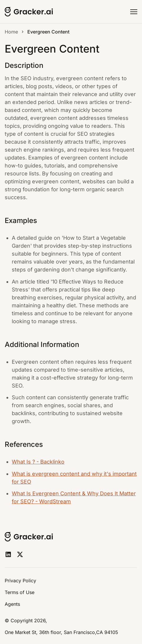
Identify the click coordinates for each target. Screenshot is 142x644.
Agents (12, 604)
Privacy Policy (20, 581)
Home (11, 32)
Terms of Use (20, 592)
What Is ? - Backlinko (38, 462)
